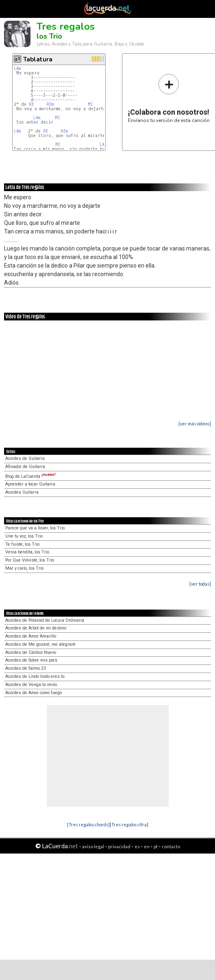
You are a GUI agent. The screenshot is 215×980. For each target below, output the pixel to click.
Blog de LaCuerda (30, 476)
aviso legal (93, 846)
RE (31, 104)
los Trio (49, 36)
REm (50, 104)
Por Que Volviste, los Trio (30, 560)
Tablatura (38, 59)
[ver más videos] (195, 424)
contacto (171, 846)
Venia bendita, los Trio (27, 552)
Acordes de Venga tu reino (31, 685)
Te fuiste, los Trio (22, 544)
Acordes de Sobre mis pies (31, 660)
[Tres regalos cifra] (129, 824)
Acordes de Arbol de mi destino (36, 628)
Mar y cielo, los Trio (24, 568)
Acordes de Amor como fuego (34, 693)
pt (156, 846)
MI (90, 104)
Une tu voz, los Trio (24, 536)
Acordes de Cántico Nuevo (31, 652)
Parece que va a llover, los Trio (35, 528)
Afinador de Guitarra (25, 467)
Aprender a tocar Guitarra (30, 484)
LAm (17, 69)
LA (102, 145)
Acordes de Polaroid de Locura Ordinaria (45, 620)
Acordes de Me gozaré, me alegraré (40, 644)
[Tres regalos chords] (88, 824)
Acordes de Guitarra (25, 458)
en (147, 846)
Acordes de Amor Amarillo (31, 636)
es (137, 846)
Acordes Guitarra (22, 492)
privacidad (119, 846)
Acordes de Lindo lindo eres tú (35, 676)
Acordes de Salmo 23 (26, 668)
